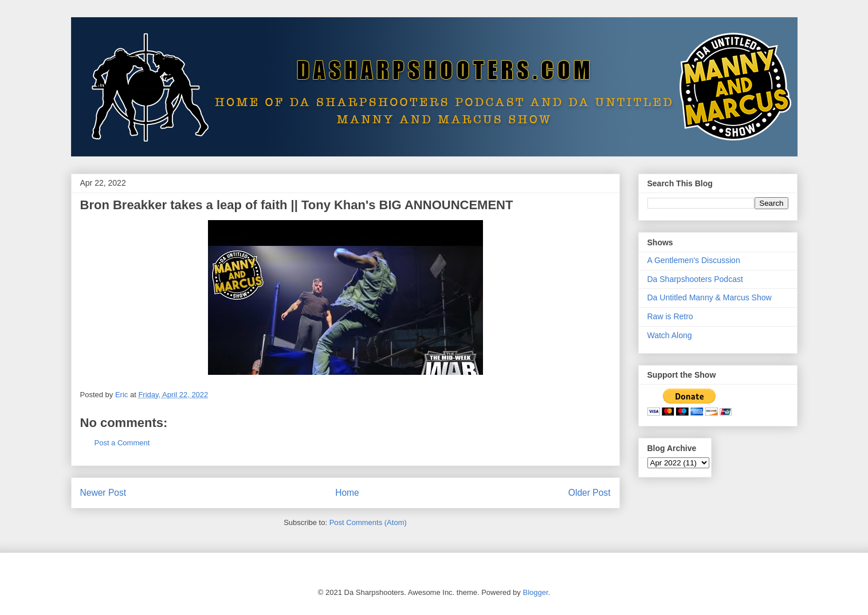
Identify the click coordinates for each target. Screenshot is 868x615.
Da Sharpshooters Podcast (695, 279)
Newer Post (103, 493)
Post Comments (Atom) (368, 522)
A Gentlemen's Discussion (694, 260)
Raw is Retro (670, 316)
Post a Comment (122, 443)
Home (347, 493)
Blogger (535, 592)
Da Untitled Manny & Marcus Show (710, 297)
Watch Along (670, 335)
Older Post (590, 493)
